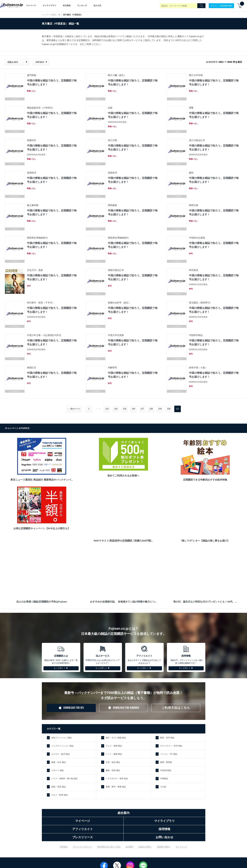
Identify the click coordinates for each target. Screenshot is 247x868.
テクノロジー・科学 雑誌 (171, 746)
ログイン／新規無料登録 (221, 6)
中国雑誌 (164, 779)
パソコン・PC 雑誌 (169, 754)
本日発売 (67, 6)
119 (160, 409)
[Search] (201, 6)
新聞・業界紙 (166, 762)
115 (125, 409)
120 (169, 409)
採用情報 (164, 829)
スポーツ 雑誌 (57, 770)
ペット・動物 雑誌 (114, 754)
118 (151, 409)
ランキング (82, 6)
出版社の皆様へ (145, 847)
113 (107, 409)
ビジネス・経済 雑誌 (60, 754)
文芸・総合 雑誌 (113, 762)
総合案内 (124, 813)
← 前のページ (74, 409)
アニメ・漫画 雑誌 (114, 746)
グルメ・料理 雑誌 (59, 795)
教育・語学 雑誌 (167, 738)
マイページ (31, 6)
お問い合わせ (164, 837)
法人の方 (97, 6)
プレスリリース (83, 837)
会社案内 (129, 847)
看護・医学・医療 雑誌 (116, 787)
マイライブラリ (49, 6)
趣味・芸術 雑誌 (113, 770)
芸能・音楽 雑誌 (58, 787)
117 (142, 409)
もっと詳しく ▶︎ (61, 668)
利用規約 (64, 847)
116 (133, 409)
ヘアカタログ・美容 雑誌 (117, 779)
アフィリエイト (83, 829)
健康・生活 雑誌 (58, 762)
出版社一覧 (55, 15)
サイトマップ (181, 847)
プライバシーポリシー (82, 847)
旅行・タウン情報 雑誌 (116, 738)
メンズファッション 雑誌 (62, 746)
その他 (163, 787)
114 (116, 409)
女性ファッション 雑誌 (61, 738)
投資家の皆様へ (164, 847)
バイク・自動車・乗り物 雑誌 (64, 779)
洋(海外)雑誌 (166, 770)
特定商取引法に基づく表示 (109, 847)
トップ (45, 15)
